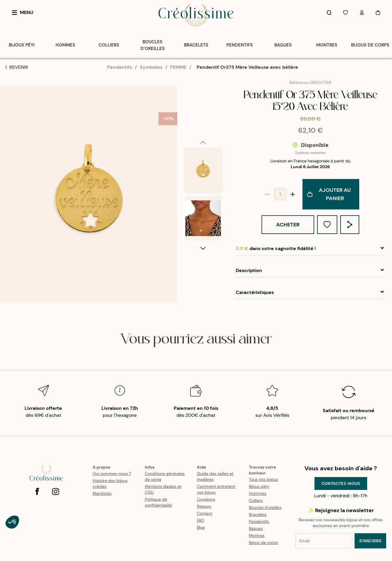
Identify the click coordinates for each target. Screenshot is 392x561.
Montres (257, 536)
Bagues (256, 529)
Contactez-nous (341, 483)
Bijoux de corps (263, 543)
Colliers (256, 500)
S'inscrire (370, 541)
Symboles (151, 67)
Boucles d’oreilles (265, 507)
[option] (203, 123)
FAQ (201, 520)
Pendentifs (120, 67)
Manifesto (102, 493)
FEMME (178, 67)
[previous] (203, 93)
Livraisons (206, 499)
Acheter (288, 225)
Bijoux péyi (259, 486)
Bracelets (258, 514)
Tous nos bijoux (263, 479)
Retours (204, 506)
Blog (201, 527)
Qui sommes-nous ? (112, 474)
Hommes (258, 493)
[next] (203, 297)
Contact (204, 513)
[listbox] (203, 196)
